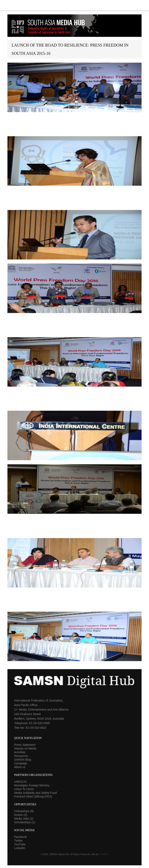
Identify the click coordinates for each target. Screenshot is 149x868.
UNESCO (20, 782)
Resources (21, 756)
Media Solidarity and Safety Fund (35, 793)
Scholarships (24, 822)
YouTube (20, 844)
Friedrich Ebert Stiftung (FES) (33, 796)
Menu (74, 5)
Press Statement (25, 745)
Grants (21, 815)
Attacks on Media (25, 748)
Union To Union (24, 789)
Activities (20, 752)
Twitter (18, 841)
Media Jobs (24, 819)
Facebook (20, 837)
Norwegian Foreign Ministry (32, 785)
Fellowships (24, 811)
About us (20, 767)
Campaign (21, 763)
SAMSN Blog (23, 760)
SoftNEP (104, 854)
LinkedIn (20, 848)
